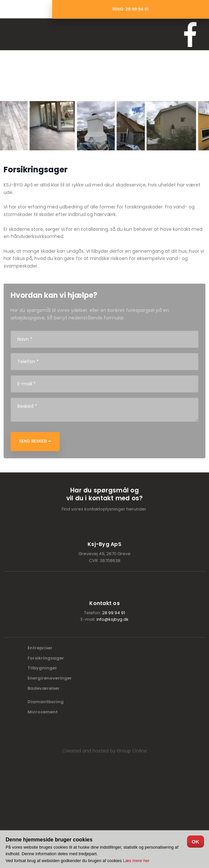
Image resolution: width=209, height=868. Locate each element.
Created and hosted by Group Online (104, 751)
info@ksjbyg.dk (113, 619)
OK (196, 842)
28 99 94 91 (114, 613)
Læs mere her (136, 861)
